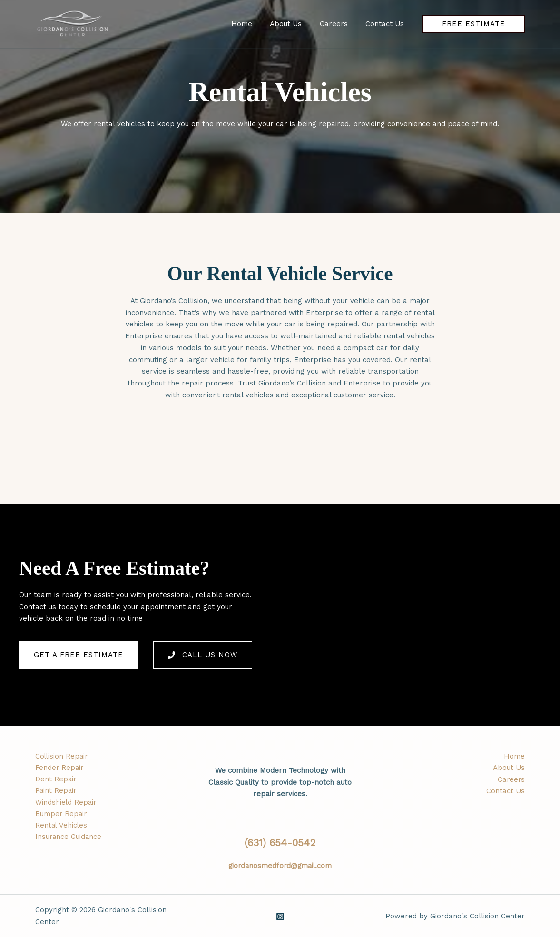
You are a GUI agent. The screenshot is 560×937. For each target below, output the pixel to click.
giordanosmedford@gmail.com (280, 865)
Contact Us (506, 791)
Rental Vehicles (62, 827)
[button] (474, 24)
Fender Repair (60, 768)
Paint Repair (57, 791)
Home (514, 756)
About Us (509, 768)
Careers (511, 779)
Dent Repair (56, 779)
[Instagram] (280, 916)
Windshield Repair (66, 803)
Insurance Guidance (69, 838)
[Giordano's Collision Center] (73, 23)
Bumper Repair (62, 815)
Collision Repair (62, 756)
